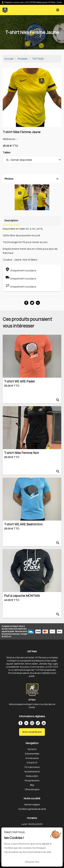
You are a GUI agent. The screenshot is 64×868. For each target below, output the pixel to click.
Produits (23, 59)
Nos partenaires (32, 780)
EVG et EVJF (32, 763)
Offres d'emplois (32, 789)
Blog (32, 785)
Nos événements (32, 772)
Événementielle (32, 754)
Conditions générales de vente (32, 809)
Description (11, 220)
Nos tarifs (32, 749)
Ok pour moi (32, 862)
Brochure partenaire (32, 732)
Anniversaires (32, 758)
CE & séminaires (32, 767)
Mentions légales (32, 805)
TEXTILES (38, 59)
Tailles (7, 152)
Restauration (32, 776)
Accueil (9, 59)
